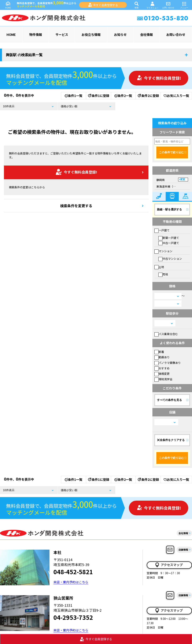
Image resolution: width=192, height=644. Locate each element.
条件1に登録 (98, 96)
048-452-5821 (73, 572)
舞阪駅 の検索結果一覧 (24, 55)
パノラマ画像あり (168, 363)
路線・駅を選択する (169, 209)
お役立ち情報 (91, 34)
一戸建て (162, 230)
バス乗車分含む (166, 334)
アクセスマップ (169, 565)
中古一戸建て (169, 243)
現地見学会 (163, 379)
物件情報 (36, 34)
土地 (159, 267)
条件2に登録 (148, 96)
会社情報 (146, 34)
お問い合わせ (168, 5)
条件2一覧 (123, 96)
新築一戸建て (169, 238)
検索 (137, 5)
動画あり (162, 357)
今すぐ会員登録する (103, 5)
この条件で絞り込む (171, 152)
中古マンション (170, 259)
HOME (8, 5)
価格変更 (162, 374)
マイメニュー (152, 5)
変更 (183, 179)
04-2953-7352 (73, 617)
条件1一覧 (74, 96)
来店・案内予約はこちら (71, 582)
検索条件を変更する (76, 206)
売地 (163, 274)
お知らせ (120, 34)
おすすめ (162, 368)
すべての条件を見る (169, 400)
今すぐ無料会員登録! (159, 78)
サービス (62, 34)
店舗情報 (183, 550)
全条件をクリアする (171, 440)
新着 (159, 352)
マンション (163, 251)
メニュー (184, 5)
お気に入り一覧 (176, 96)
